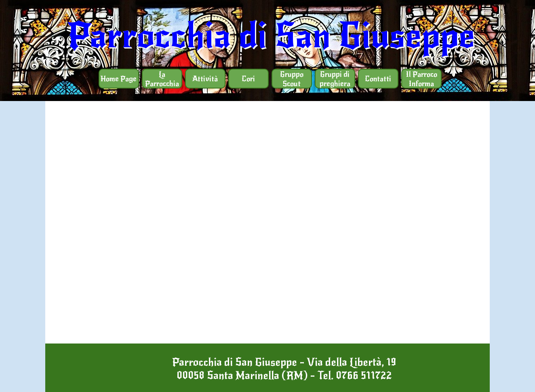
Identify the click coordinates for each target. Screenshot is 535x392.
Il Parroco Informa (421, 79)
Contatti (378, 79)
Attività (205, 79)
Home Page (119, 79)
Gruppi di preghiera (335, 79)
